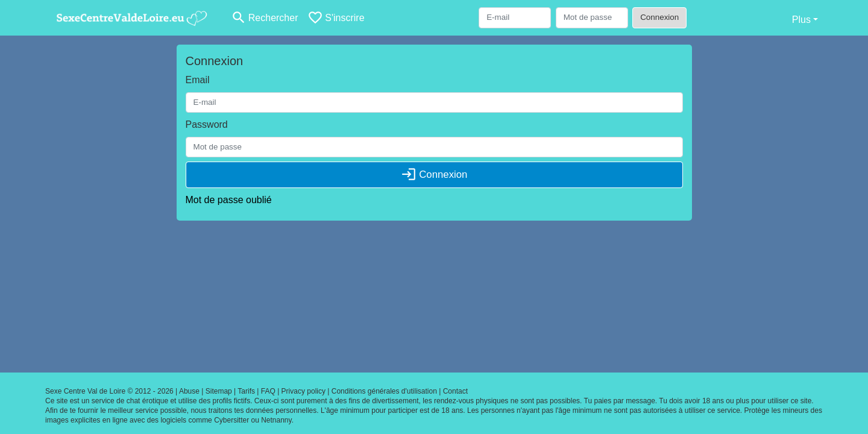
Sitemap (219, 391)
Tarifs (246, 391)
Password (207, 124)
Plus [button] (801, 20)
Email (198, 80)
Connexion (659, 17)
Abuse (189, 391)
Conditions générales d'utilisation (384, 391)
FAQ (268, 391)
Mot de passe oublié (229, 200)
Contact (455, 391)
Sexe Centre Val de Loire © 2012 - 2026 (109, 391)
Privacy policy (303, 391)
